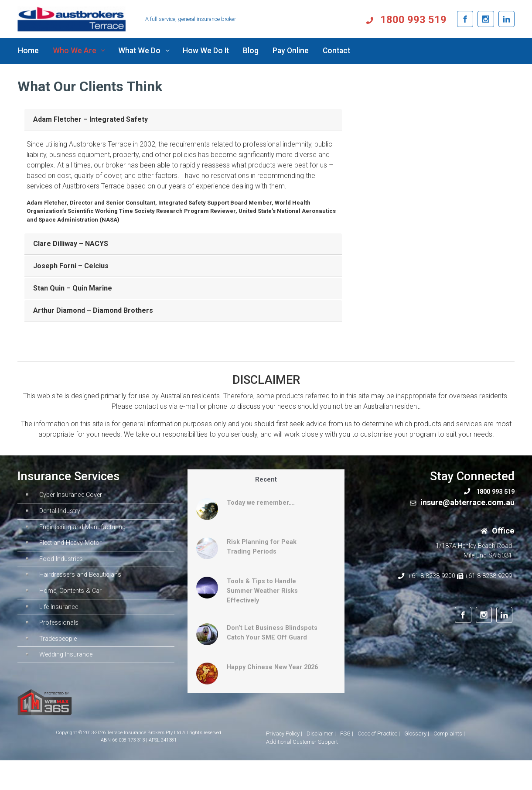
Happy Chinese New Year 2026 (272, 667)
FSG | (347, 734)
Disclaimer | (321, 734)
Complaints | (449, 734)
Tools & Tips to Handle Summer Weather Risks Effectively (262, 591)
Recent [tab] (266, 480)
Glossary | (417, 734)
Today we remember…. (261, 503)
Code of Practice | (379, 734)
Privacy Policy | (284, 734)
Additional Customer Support (302, 742)
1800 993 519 (413, 20)
